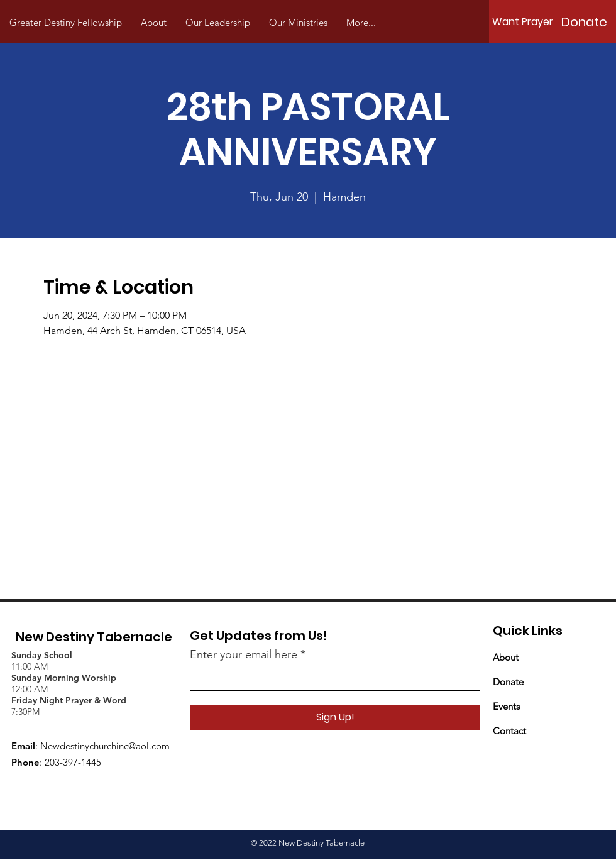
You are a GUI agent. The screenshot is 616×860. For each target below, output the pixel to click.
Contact (509, 731)
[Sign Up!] (335, 717)
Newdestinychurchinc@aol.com (105, 746)
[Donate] (584, 22)
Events (506, 706)
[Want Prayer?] (525, 22)
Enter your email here (244, 654)
